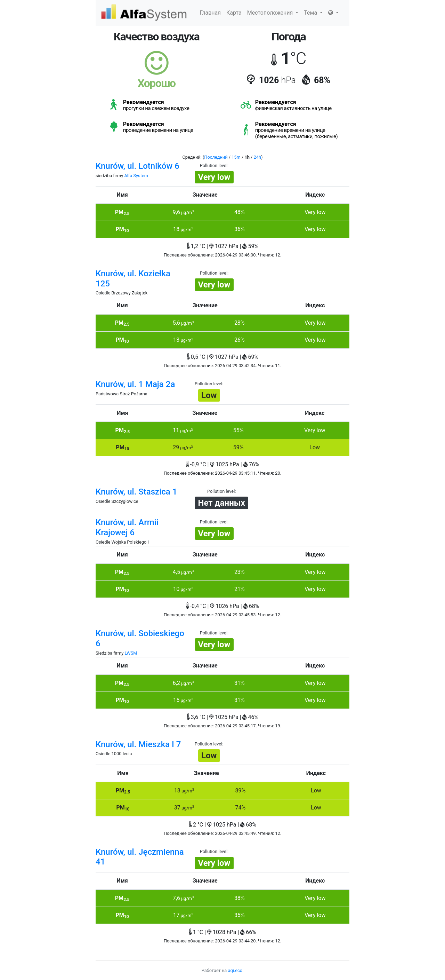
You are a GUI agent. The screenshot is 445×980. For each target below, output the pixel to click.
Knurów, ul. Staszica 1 (136, 492)
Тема (313, 13)
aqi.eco (235, 970)
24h (257, 157)
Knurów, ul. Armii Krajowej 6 (127, 527)
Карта (234, 13)
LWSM (131, 653)
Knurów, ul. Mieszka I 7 (138, 744)
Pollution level (214, 165)
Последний (216, 157)
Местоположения (273, 13)
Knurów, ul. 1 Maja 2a (135, 384)
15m (236, 157)
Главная (210, 13)
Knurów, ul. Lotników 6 (137, 166)
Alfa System (136, 176)
